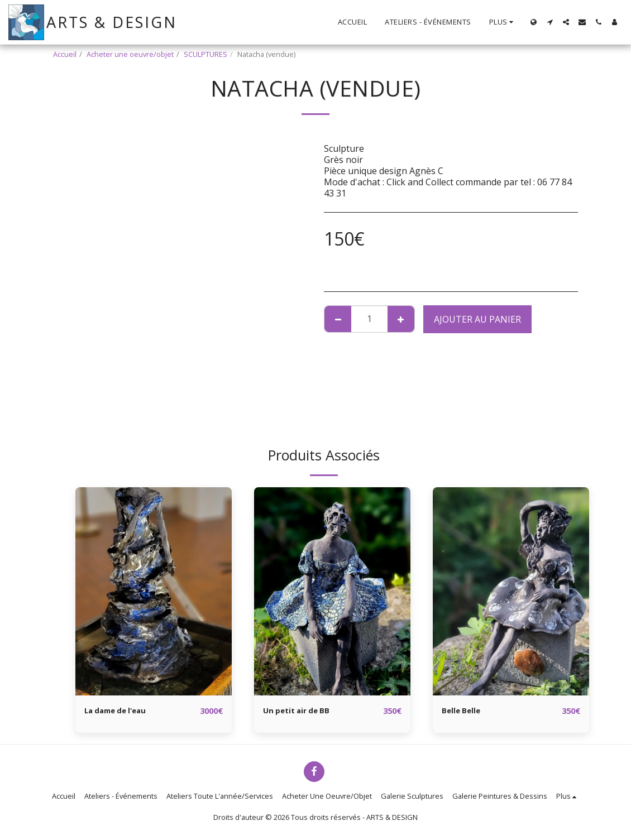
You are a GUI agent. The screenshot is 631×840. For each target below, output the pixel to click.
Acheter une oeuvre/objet (130, 54)
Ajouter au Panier (477, 319)
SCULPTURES (205, 54)
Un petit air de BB (302, 711)
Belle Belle (465, 711)
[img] (154, 591)
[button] (550, 22)
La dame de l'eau (122, 711)
